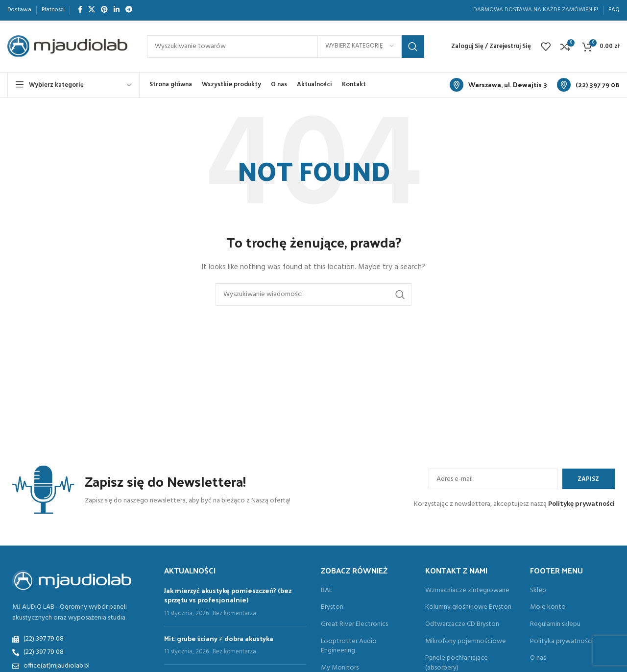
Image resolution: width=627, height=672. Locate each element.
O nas (538, 658)
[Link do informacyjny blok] (498, 85)
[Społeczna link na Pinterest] (104, 10)
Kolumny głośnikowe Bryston (468, 607)
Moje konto (548, 607)
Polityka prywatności (561, 642)
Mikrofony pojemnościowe (466, 642)
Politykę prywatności (581, 504)
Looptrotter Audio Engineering (349, 646)
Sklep (538, 591)
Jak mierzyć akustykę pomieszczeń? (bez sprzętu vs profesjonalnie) (228, 595)
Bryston (332, 607)
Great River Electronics (354, 624)
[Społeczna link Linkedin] (117, 10)
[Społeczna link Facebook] (80, 10)
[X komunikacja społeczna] (92, 10)
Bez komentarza (234, 614)
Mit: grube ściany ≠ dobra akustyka (219, 638)
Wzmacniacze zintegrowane (467, 591)
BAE (327, 591)
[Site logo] (67, 46)
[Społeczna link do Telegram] (129, 10)
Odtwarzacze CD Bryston (462, 624)
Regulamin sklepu (555, 624)
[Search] (286, 47)
